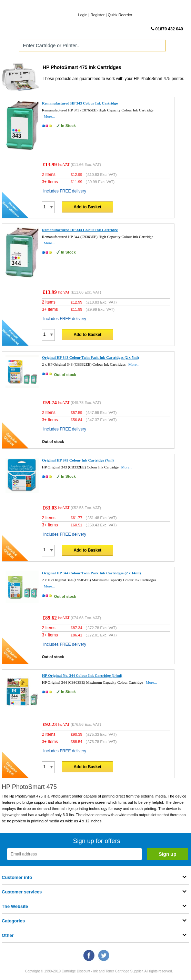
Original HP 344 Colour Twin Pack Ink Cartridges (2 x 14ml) (92, 573)
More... (49, 116)
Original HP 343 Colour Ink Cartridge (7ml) (78, 460)
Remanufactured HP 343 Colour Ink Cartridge (80, 103)
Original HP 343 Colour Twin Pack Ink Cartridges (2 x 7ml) (91, 357)
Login (83, 15)
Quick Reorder (120, 15)
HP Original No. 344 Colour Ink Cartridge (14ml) (82, 675)
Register (98, 15)
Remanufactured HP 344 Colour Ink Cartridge (80, 230)
